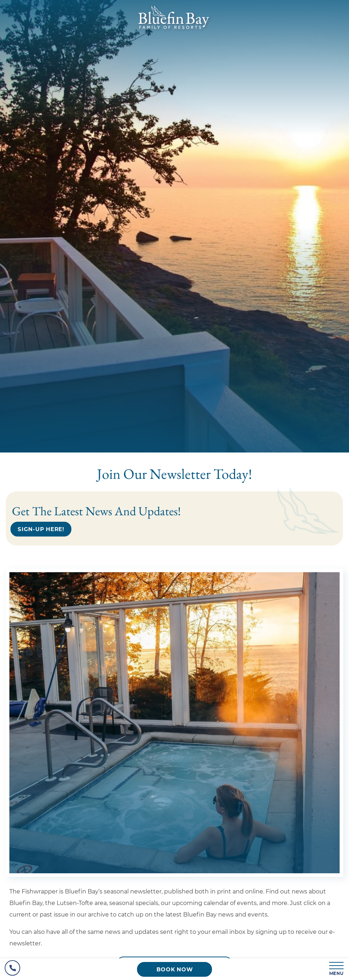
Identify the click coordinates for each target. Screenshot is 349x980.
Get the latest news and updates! (96, 511)
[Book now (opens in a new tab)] (174, 969)
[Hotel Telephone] (12, 969)
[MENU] (337, 969)
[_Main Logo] (175, 31)
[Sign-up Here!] (41, 529)
